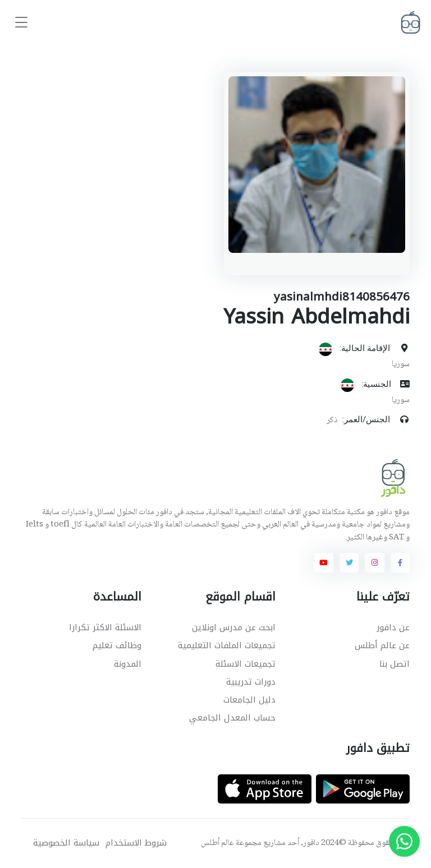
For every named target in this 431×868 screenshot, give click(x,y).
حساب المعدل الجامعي (232, 718)
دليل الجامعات (249, 700)
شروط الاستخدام (136, 843)
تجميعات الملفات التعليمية (227, 645)
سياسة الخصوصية (66, 843)
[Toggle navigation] (21, 23)
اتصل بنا (395, 664)
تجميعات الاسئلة (246, 664)
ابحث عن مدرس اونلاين (234, 627)
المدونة (128, 664)
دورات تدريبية (251, 682)
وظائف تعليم (117, 645)
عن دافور (393, 627)
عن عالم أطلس (382, 645)
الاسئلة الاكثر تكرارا (105, 627)
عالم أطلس (217, 843)
